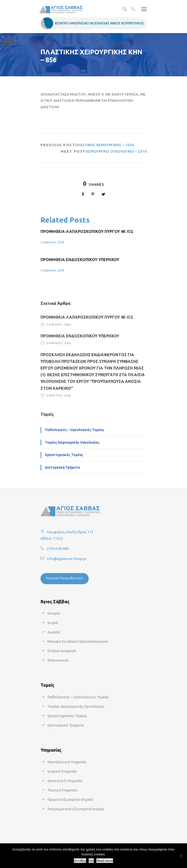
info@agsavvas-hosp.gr (67, 559)
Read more (105, 861)
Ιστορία (54, 613)
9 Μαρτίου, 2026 (58, 395)
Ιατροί (53, 623)
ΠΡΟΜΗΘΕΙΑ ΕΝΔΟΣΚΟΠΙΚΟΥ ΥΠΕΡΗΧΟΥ (80, 260)
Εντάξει (80, 861)
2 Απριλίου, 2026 (52, 242)
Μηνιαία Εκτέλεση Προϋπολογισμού (78, 641)
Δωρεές (54, 632)
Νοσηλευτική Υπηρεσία (67, 762)
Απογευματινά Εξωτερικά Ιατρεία (76, 809)
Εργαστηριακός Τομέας (64, 455)
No (91, 861)
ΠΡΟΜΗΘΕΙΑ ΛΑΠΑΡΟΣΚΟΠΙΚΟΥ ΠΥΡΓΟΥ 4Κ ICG (87, 231)
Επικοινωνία (58, 660)
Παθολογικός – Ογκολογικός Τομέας (74, 430)
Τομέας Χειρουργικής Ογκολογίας (72, 442)
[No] (181, 856)
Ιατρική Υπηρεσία (62, 771)
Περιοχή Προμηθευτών (65, 578)
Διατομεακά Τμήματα (62, 467)
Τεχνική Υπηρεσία (62, 790)
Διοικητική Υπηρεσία (65, 781)
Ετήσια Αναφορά (62, 651)
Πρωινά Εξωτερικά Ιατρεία (70, 799)
